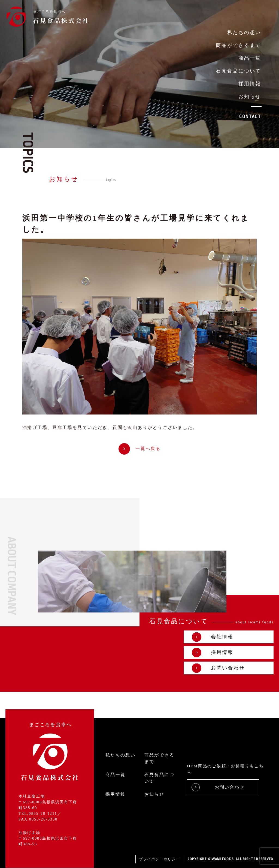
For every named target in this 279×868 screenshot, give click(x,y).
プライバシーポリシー (159, 859)
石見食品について (238, 71)
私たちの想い (244, 32)
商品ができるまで (238, 45)
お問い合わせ (218, 668)
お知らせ (250, 97)
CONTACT (250, 117)
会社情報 (213, 637)
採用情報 (250, 84)
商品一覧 (250, 58)
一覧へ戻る (139, 448)
